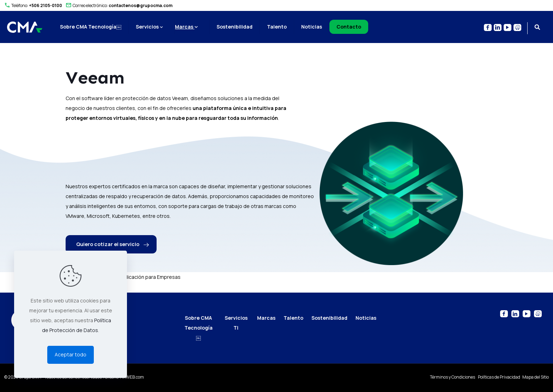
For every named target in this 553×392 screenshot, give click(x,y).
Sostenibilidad (329, 318)
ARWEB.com (132, 377)
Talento (293, 318)
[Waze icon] (517, 27)
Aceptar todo (71, 354)
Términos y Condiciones (453, 377)
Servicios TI (236, 323)
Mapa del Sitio (536, 377)
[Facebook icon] (488, 27)
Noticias (366, 318)
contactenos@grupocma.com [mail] (141, 5)
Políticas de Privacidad (499, 377)
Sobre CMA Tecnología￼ (199, 328)
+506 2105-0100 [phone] (45, 5)
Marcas (266, 318)
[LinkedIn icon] (498, 27)
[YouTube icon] (508, 27)
